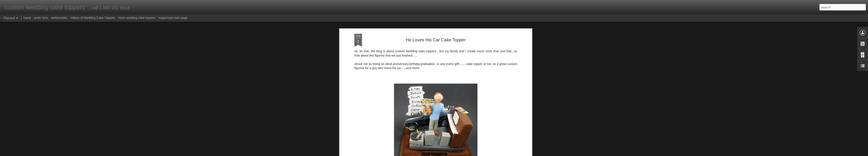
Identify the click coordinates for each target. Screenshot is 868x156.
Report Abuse (460, 154)
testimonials (59, 18)
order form (41, 18)
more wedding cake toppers (137, 18)
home (27, 18)
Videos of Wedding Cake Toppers (93, 18)
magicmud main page (173, 18)
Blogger (448, 154)
